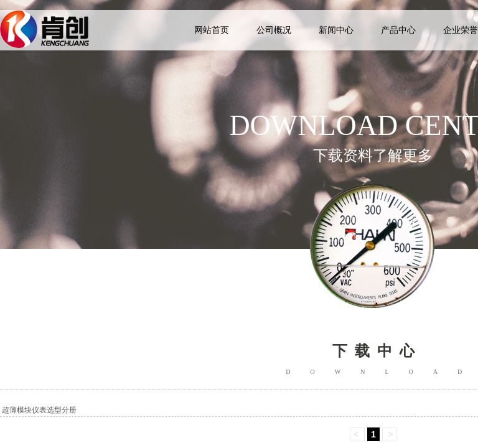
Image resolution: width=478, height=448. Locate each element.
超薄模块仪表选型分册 (39, 410)
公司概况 (274, 30)
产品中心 (398, 30)
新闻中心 (336, 30)
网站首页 (212, 30)
